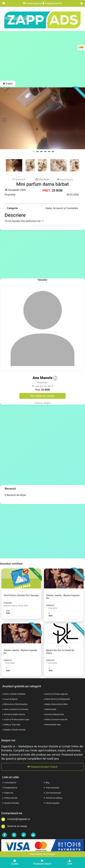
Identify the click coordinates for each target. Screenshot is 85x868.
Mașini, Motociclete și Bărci (57, 704)
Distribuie (42, 179)
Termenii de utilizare (53, 798)
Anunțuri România (11, 803)
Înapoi (8, 84)
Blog (47, 783)
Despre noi (8, 793)
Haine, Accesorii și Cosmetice (16, 709)
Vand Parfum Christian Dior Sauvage (21, 595)
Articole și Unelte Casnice (14, 714)
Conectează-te (32, 3)
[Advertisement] (42, 56)
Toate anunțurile (51, 788)
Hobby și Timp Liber (12, 725)
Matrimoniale (51, 709)
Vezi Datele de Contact (43, 854)
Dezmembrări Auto (53, 725)
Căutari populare (52, 803)
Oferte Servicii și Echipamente (58, 699)
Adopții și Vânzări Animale (15, 730)
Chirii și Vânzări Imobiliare (15, 694)
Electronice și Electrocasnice (16, 704)
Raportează (65, 180)
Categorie (12, 208)
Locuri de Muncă (11, 699)
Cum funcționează (52, 793)
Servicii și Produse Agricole (56, 694)
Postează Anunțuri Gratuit (42, 767)
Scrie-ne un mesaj (14, 826)
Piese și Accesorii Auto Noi (56, 720)
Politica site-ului (10, 798)
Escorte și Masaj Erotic (55, 714)
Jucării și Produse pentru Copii (16, 720)
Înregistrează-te (52, 3)
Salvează (19, 179)
